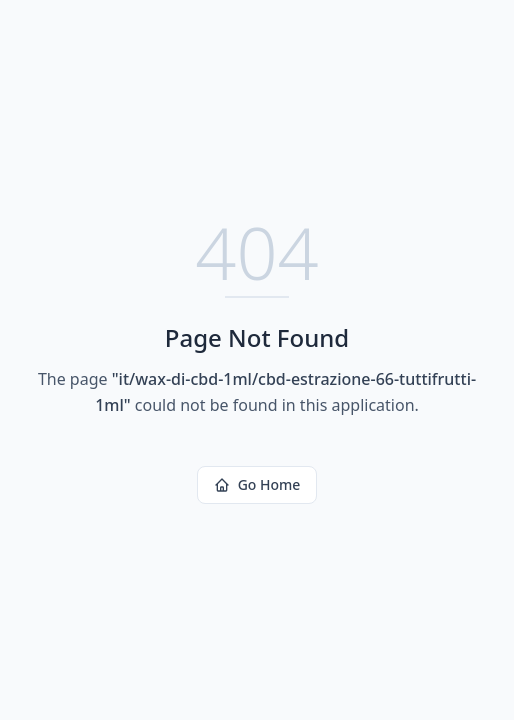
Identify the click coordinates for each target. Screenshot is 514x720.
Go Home (257, 484)
